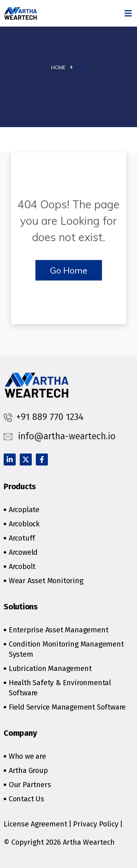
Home (58, 67)
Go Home (69, 270)
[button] (128, 13)
